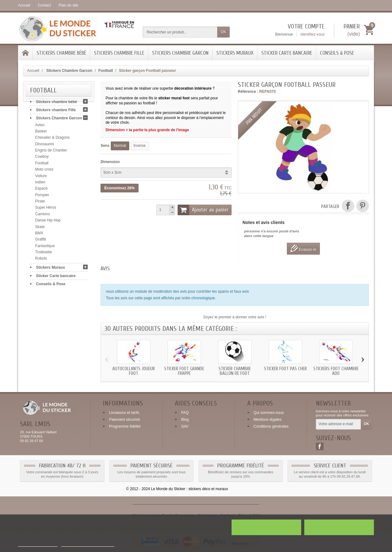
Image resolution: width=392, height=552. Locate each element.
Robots (41, 260)
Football (42, 164)
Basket (41, 132)
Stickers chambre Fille (119, 53)
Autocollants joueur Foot (134, 371)
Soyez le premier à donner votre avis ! (235, 317)
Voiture (41, 177)
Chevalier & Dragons (53, 139)
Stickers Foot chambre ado (336, 371)
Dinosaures (45, 145)
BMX (39, 234)
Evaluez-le (303, 249)
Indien (40, 183)
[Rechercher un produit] (180, 32)
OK (223, 32)
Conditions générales (271, 426)
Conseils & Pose (337, 53)
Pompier (42, 196)
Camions (43, 215)
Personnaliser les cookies (88, 544)
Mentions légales (267, 420)
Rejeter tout (266, 527)
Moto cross (44, 171)
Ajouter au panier (203, 210)
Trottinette (44, 253)
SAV (185, 426)
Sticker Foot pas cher (285, 369)
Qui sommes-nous (269, 413)
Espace (42, 190)
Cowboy (42, 158)
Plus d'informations (38, 544)
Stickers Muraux (235, 53)
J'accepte (339, 527)
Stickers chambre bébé (61, 53)
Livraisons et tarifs (124, 413)
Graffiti (41, 241)
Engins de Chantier (51, 152)
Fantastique (45, 247)
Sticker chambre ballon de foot (235, 371)
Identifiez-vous (313, 34)
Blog (185, 420)
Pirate (40, 202)
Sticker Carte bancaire (287, 53)
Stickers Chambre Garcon (180, 53)
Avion (40, 126)
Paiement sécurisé (124, 420)
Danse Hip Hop (48, 222)
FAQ (185, 413)
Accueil (33, 71)
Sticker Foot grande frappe (184, 371)
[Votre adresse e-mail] (338, 424)
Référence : (248, 92)
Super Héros (46, 209)
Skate (40, 228)
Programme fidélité (125, 426)
